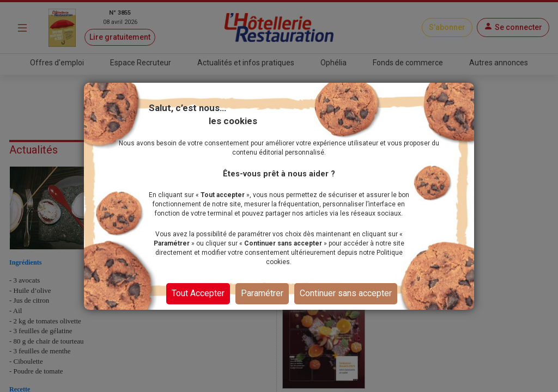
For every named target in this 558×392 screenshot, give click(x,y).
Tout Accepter (198, 293)
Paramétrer (262, 293)
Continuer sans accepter (346, 293)
